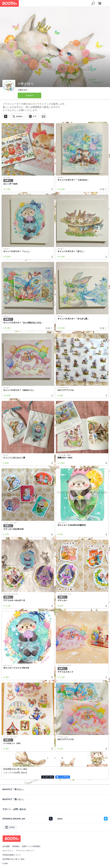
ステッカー (62, 600)
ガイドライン (8, 851)
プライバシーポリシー (25, 851)
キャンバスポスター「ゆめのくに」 (19, 390)
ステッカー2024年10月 (13, 529)
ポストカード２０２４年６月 (16, 668)
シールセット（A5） (12, 743)
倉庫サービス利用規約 (31, 846)
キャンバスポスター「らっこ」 (17, 251)
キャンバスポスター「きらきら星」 (73, 319)
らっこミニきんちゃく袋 (14, 458)
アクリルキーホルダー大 (14, 600)
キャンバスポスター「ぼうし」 (71, 251)
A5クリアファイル (66, 739)
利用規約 (16, 846)
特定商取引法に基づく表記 (13, 859)
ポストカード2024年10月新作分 (72, 525)
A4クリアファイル (66, 390)
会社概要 (6, 846)
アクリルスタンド (65, 672)
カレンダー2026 (10, 184)
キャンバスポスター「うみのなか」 (73, 180)
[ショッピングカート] (100, 3)
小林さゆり (23, 90)
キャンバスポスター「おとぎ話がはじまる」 (23, 323)
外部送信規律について (12, 855)
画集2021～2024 (65, 458)
